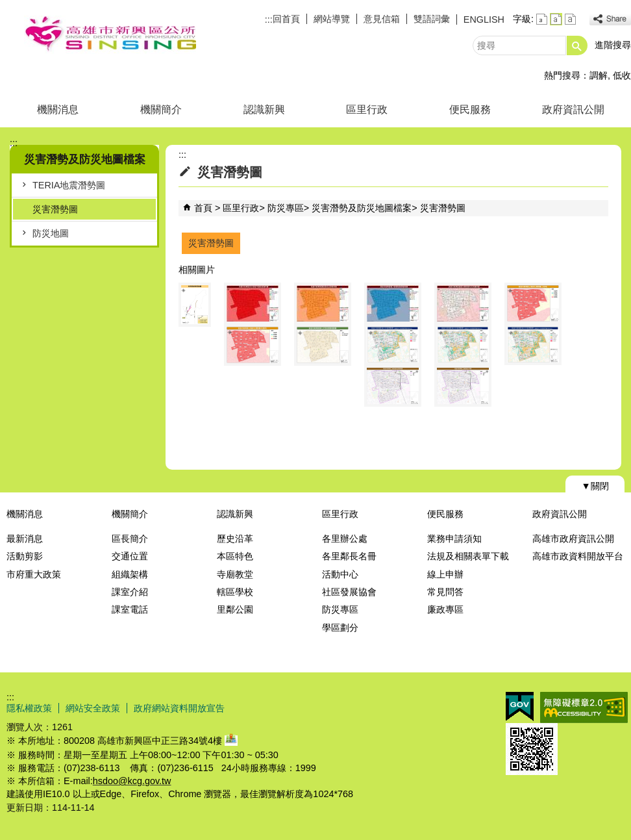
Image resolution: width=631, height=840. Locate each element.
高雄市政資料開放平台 (578, 556)
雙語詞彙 (432, 19)
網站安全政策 (93, 708)
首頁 (203, 208)
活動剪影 (25, 556)
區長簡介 (130, 539)
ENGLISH (484, 19)
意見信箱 (382, 19)
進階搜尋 (613, 45)
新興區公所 (110, 35)
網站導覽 (332, 19)
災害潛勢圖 (55, 209)
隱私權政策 (29, 708)
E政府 (520, 706)
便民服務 (470, 109)
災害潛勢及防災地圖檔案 (362, 208)
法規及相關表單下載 (468, 556)
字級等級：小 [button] (542, 19)
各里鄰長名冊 (349, 556)
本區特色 (235, 556)
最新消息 (25, 539)
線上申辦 (445, 574)
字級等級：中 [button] (556, 19)
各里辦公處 (345, 539)
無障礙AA (584, 707)
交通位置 (130, 556)
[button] (577, 45)
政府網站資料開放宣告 (179, 708)
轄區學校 (235, 592)
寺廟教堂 (235, 574)
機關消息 (58, 109)
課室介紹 (130, 592)
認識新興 (264, 109)
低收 (622, 75)
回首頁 (286, 19)
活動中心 (340, 574)
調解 (599, 75)
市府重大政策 (34, 574)
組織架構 (130, 574)
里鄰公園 (235, 609)
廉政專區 (445, 609)
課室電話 (130, 609)
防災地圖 (51, 233)
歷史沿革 (235, 539)
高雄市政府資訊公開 (573, 539)
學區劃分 (340, 628)
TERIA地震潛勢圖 (69, 185)
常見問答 (445, 592)
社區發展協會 (349, 592)
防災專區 (286, 208)
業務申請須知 (454, 539)
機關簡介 (161, 109)
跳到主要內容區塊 (7, 7)
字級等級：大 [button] (570, 19)
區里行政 (367, 109)
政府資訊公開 (573, 109)
